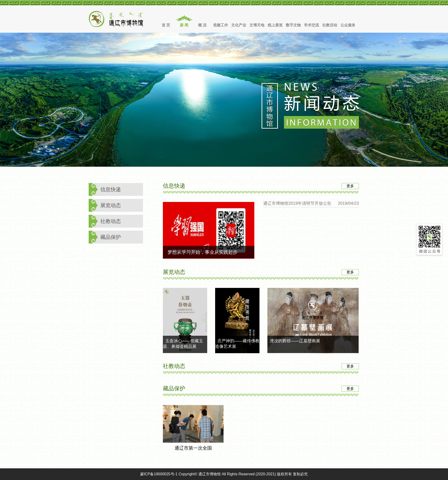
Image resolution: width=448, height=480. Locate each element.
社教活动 (330, 25)
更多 (350, 186)
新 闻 (184, 25)
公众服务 (348, 25)
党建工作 (220, 25)
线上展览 (275, 25)
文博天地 (257, 25)
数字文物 (293, 25)
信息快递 (111, 189)
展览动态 (111, 205)
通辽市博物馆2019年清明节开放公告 (297, 203)
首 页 (166, 25)
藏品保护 (111, 237)
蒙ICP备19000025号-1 (159, 474)
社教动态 (111, 221)
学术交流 (311, 25)
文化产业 (239, 25)
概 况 (202, 25)
